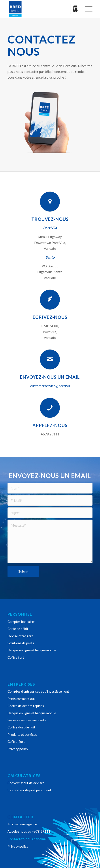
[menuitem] (86, 9)
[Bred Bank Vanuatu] (42, 9)
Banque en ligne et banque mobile (32, 650)
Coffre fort (16, 657)
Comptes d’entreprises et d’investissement (38, 691)
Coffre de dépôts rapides (26, 706)
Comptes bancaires (21, 622)
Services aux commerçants (27, 720)
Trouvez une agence (22, 824)
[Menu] (86, 9)
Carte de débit (18, 629)
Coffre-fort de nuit (21, 727)
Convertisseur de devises (26, 783)
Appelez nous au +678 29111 (29, 831)
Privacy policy (18, 749)
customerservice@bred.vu (50, 386)
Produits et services (22, 734)
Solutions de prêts (21, 643)
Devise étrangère (20, 636)
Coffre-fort (16, 741)
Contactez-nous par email (27, 839)
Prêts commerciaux (22, 699)
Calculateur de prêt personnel (29, 790)
